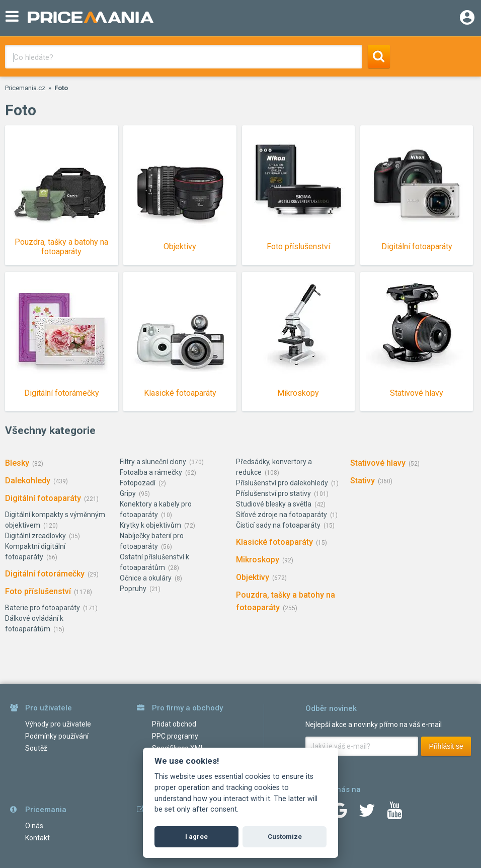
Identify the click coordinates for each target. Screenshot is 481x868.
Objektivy (253, 577)
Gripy (128, 493)
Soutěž (36, 748)
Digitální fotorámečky (45, 574)
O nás (34, 826)
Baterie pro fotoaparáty (43, 608)
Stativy (363, 481)
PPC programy (175, 736)
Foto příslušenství (38, 591)
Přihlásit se (446, 746)
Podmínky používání (57, 736)
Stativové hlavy (378, 463)
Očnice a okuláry (146, 578)
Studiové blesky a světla (274, 504)
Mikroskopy (258, 560)
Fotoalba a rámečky (151, 472)
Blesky (17, 463)
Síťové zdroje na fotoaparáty (282, 515)
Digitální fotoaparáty (43, 498)
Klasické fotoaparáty (274, 542)
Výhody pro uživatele (58, 724)
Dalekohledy (28, 481)
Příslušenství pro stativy (273, 493)
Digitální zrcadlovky (35, 536)
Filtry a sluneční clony (153, 462)
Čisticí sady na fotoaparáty (278, 525)
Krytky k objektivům (150, 525)
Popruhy (133, 589)
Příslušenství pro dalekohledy (282, 483)
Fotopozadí (138, 483)
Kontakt (37, 838)
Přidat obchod (174, 724)
